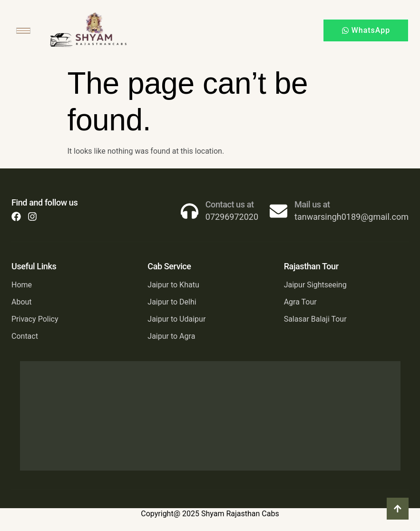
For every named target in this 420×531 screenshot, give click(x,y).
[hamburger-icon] (23, 31)
